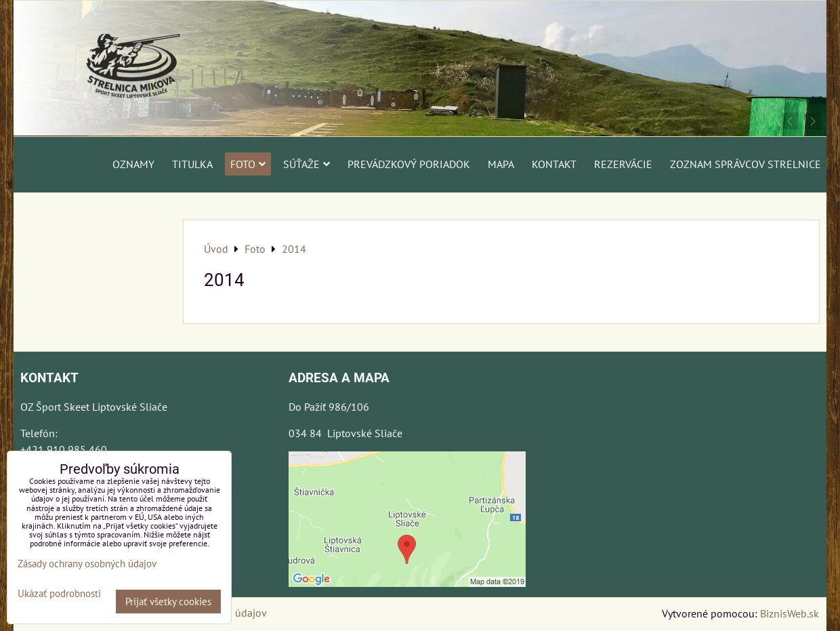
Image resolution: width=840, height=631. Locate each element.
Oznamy (133, 164)
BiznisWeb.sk (790, 613)
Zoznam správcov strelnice (745, 164)
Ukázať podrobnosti (59, 594)
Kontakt (554, 164)
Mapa (501, 164)
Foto (248, 164)
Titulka (192, 164)
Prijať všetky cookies (168, 602)
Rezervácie (623, 164)
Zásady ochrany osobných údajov (87, 564)
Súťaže (307, 164)
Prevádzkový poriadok (409, 164)
